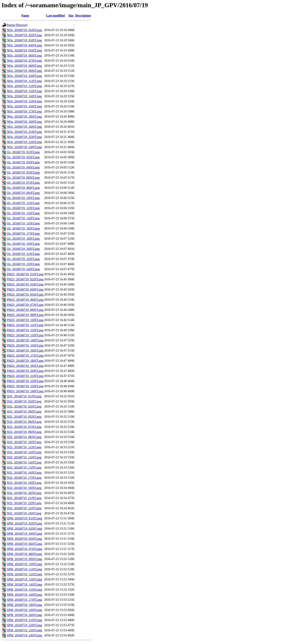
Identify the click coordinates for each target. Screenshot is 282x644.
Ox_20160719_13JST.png (23, 213)
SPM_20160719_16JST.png (24, 595)
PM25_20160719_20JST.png (25, 371)
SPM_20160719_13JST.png (24, 579)
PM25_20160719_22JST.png (25, 381)
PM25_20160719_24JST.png (25, 391)
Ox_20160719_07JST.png (23, 183)
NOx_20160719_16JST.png (24, 106)
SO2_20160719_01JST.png (24, 396)
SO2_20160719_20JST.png (24, 493)
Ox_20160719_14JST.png (23, 218)
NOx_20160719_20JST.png (24, 127)
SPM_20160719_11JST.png (24, 569)
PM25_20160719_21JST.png (25, 376)
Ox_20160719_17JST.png (23, 233)
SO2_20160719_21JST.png (24, 498)
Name (25, 16)
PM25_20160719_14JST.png (25, 340)
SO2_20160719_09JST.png (24, 437)
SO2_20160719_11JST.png (24, 447)
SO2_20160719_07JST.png (24, 427)
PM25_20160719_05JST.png (25, 295)
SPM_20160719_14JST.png (24, 584)
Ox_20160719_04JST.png (23, 167)
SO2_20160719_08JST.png (24, 432)
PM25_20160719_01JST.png (25, 274)
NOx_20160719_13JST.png (24, 91)
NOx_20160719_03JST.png (24, 40)
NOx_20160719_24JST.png (24, 147)
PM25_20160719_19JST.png (25, 366)
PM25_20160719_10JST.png (25, 320)
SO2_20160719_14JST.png (24, 462)
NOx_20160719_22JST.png (24, 137)
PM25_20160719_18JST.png (25, 361)
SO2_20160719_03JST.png (24, 406)
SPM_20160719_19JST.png (24, 610)
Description (83, 16)
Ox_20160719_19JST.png (23, 244)
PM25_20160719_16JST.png (25, 350)
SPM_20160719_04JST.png (24, 534)
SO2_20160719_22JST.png (24, 503)
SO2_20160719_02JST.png (24, 401)
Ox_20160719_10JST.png (23, 198)
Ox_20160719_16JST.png (23, 228)
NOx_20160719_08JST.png (24, 66)
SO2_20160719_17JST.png (24, 478)
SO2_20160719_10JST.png (24, 442)
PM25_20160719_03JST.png (25, 284)
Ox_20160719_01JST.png (23, 152)
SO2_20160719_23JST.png (24, 508)
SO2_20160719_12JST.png (24, 452)
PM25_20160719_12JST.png (25, 330)
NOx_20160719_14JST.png (24, 96)
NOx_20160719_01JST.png (24, 30)
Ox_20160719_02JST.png (23, 157)
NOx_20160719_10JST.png (24, 76)
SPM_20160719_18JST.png (24, 605)
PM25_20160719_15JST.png (25, 345)
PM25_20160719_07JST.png (25, 305)
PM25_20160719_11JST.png (25, 325)
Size (71, 16)
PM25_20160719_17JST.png (25, 356)
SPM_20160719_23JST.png (24, 630)
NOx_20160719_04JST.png (24, 45)
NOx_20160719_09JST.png (24, 71)
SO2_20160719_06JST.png (24, 422)
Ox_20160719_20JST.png (23, 249)
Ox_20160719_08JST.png (23, 188)
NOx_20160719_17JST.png (24, 111)
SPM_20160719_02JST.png (24, 523)
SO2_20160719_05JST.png (24, 417)
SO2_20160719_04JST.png (24, 411)
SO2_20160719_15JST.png (24, 467)
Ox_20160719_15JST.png (23, 223)
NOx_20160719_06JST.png (24, 55)
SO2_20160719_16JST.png (24, 473)
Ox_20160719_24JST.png (23, 269)
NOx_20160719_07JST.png (24, 61)
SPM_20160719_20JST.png (24, 615)
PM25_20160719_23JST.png (25, 386)
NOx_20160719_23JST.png (24, 142)
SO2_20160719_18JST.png (24, 483)
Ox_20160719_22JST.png (23, 259)
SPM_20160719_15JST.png (24, 590)
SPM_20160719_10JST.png (24, 564)
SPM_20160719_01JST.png (24, 518)
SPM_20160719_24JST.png (24, 635)
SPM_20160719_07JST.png (24, 549)
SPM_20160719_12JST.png (24, 574)
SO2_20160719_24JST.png (24, 513)
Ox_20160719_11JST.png (23, 203)
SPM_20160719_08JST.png (24, 554)
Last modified (56, 16)
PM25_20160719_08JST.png (25, 310)
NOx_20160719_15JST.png (24, 101)
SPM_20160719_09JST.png (24, 559)
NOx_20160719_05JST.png (24, 50)
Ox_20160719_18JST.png (23, 239)
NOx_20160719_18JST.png (24, 116)
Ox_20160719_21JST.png (23, 254)
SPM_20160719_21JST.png (24, 620)
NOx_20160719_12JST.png (24, 86)
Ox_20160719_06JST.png (23, 178)
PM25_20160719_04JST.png (25, 289)
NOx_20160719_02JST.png (24, 35)
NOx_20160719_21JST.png (24, 132)
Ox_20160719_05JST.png (23, 172)
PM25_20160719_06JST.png (25, 300)
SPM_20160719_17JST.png (24, 600)
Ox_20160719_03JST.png (23, 162)
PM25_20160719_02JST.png (25, 279)
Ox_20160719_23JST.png (23, 264)
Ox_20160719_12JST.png (23, 208)
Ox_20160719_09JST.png (23, 193)
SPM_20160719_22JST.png (24, 625)
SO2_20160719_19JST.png (24, 488)
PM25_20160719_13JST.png (25, 335)
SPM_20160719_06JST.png (24, 544)
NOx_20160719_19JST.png (24, 122)
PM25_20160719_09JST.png (25, 315)
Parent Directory (17, 25)
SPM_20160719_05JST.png (24, 539)
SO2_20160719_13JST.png (24, 457)
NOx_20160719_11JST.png (24, 81)
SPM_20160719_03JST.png (24, 528)
